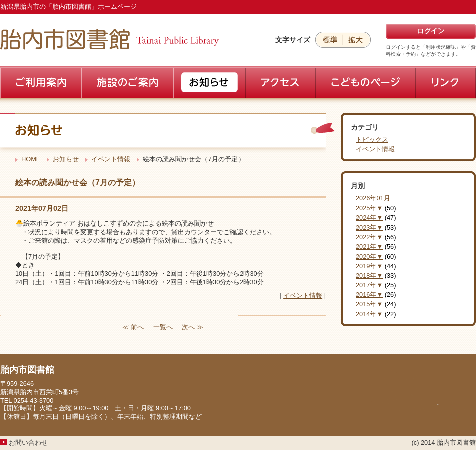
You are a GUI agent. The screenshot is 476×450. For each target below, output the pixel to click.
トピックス (372, 140)
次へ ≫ (193, 327)
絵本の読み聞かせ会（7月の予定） (77, 183)
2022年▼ (369, 237)
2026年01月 (373, 198)
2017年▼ (369, 285)
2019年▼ (369, 266)
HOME (31, 159)
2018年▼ (369, 275)
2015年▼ (369, 304)
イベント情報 (111, 159)
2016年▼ (369, 294)
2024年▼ (369, 218)
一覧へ (163, 327)
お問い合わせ (28, 443)
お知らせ (66, 159)
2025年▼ (369, 208)
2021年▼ (369, 246)
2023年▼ (369, 227)
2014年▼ (369, 314)
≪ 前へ (133, 327)
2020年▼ (369, 256)
